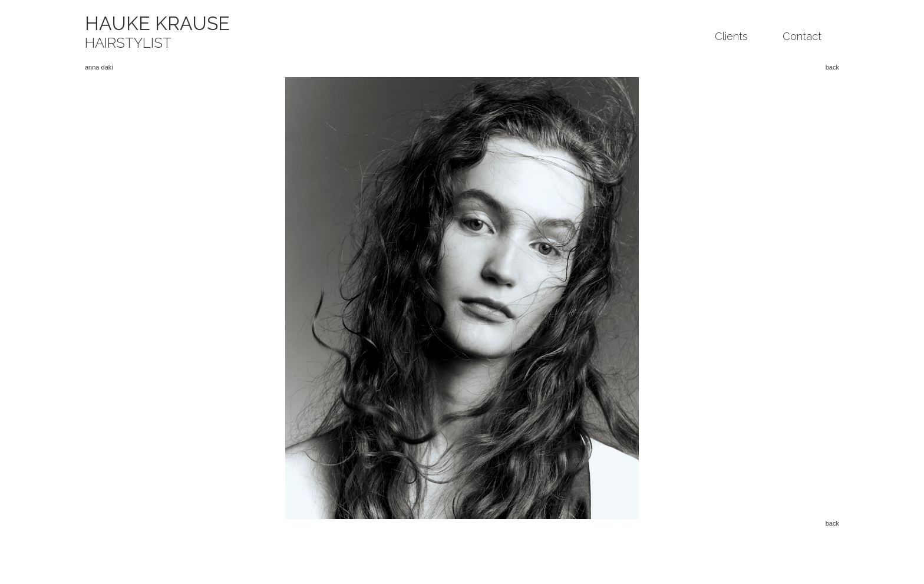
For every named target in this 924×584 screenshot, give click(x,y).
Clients (731, 36)
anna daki (99, 67)
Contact (802, 36)
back (832, 67)
